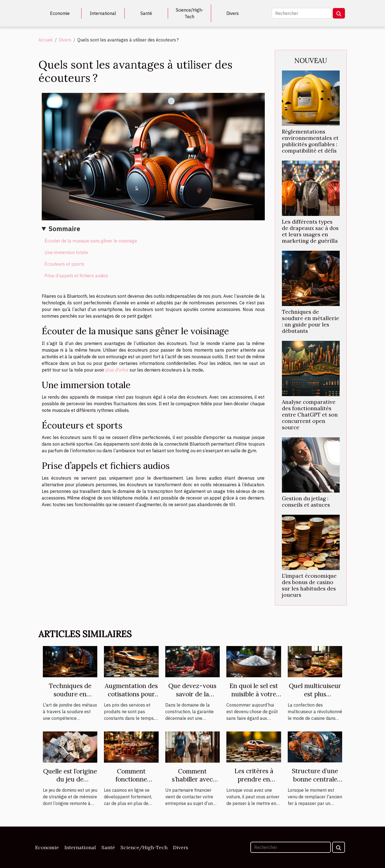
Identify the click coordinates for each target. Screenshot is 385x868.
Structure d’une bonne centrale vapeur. (315, 779)
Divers (233, 13)
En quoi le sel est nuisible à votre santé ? (254, 694)
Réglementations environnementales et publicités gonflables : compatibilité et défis (310, 141)
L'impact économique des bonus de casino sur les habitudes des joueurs (309, 585)
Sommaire (64, 229)
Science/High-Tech (190, 13)
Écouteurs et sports (64, 264)
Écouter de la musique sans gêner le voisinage (91, 241)
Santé (146, 13)
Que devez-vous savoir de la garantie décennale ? (192, 698)
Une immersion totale (66, 252)
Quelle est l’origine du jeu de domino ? (70, 779)
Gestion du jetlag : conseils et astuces (306, 502)
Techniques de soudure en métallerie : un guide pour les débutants (311, 321)
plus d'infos (117, 370)
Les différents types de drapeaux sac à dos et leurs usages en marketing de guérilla (310, 231)
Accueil (46, 40)
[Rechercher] (302, 13)
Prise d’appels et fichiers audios (76, 276)
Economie (60, 13)
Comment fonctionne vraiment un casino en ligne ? (131, 784)
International (103, 13)
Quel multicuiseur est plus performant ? (315, 694)
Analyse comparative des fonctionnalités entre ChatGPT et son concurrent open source (310, 415)
